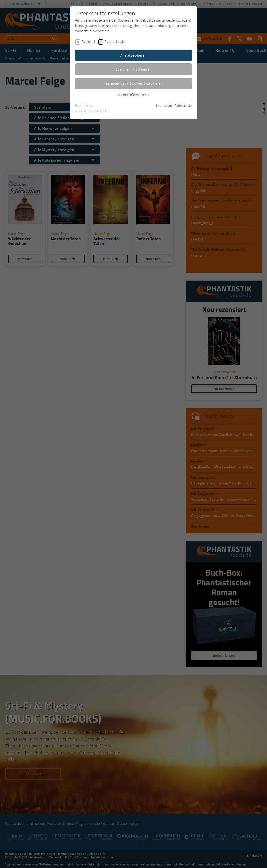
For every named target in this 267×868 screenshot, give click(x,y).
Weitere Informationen (133, 95)
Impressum (164, 105)
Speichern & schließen (133, 69)
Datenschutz (183, 105)
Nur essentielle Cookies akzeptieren (134, 83)
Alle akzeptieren (133, 55)
